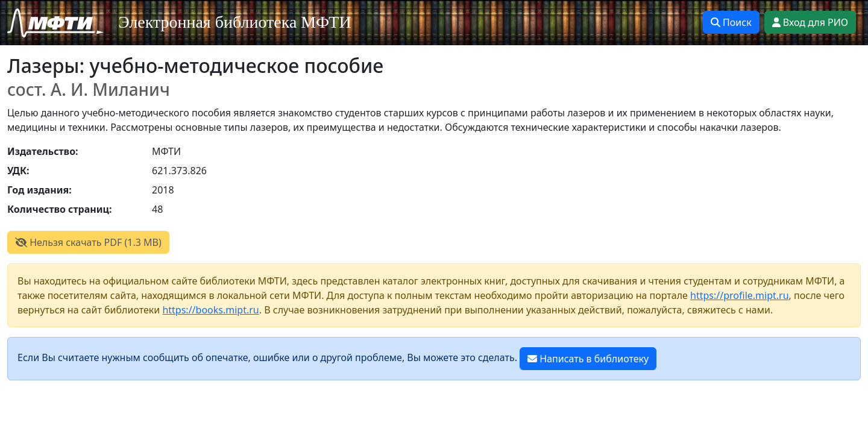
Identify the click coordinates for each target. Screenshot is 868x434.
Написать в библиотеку (588, 359)
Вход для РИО (810, 22)
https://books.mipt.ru (210, 310)
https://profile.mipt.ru (740, 295)
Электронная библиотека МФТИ (235, 22)
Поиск (731, 22)
